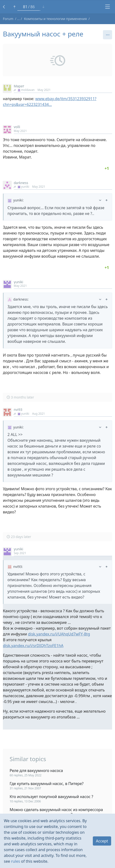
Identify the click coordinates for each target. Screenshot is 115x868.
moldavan (24, 90)
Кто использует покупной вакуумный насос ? (51, 797)
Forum (8, 19)
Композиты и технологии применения (55, 19)
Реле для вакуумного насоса (36, 771)
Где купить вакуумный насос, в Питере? (47, 784)
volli (17, 127)
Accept (102, 841)
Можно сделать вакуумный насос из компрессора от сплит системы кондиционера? (56, 812)
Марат (19, 86)
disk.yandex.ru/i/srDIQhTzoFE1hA (33, 646)
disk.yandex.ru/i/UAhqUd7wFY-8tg (59, 634)
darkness (21, 183)
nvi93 (18, 410)
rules (16, 861)
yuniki (21, 187)
